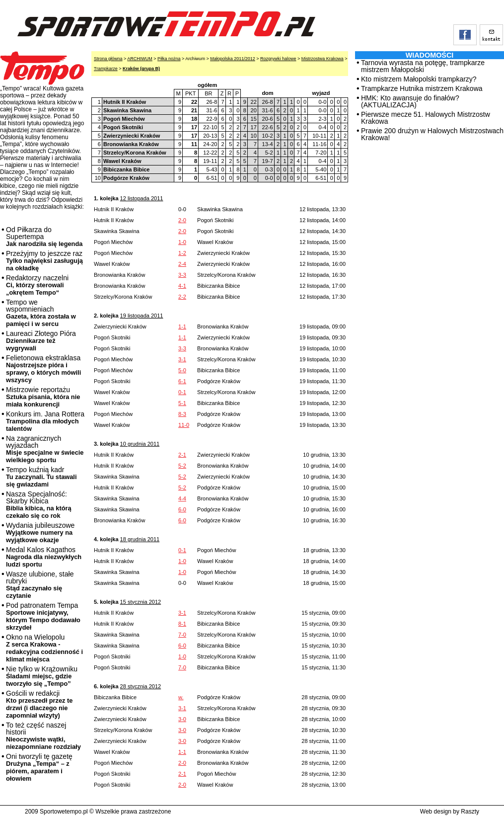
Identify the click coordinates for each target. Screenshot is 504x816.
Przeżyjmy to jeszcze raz (44, 261)
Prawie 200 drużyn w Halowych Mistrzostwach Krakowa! (432, 134)
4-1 (182, 286)
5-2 (182, 466)
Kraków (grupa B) (141, 69)
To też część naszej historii (43, 736)
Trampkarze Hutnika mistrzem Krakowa (422, 88)
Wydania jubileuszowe (40, 532)
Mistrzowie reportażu (43, 397)
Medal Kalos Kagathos (44, 557)
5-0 (182, 370)
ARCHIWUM (140, 59)
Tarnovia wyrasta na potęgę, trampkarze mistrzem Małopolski (423, 66)
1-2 (182, 253)
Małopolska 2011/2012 (233, 59)
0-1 (182, 392)
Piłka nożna (169, 59)
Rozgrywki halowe (278, 59)
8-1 (182, 624)
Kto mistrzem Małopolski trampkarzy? (419, 79)
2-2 (182, 297)
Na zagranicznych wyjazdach (45, 449)
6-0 (182, 509)
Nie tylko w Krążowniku (42, 676)
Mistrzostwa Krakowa (323, 59)
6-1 (182, 381)
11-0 (184, 425)
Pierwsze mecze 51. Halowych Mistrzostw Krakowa (426, 118)
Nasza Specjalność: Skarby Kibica (39, 505)
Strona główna (108, 59)
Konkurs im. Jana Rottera (45, 421)
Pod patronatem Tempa (43, 616)
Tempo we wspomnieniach (41, 313)
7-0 (182, 635)
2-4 (182, 264)
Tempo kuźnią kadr (41, 477)
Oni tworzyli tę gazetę (39, 767)
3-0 (182, 719)
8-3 (182, 414)
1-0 (182, 242)
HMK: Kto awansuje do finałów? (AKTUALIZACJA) (410, 101)
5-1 (182, 403)
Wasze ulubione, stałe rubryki (40, 585)
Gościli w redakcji (39, 704)
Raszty (470, 812)
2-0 (182, 220)
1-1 (182, 326)
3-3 (182, 275)
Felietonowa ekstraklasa (43, 369)
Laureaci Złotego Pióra (41, 341)
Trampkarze (106, 69)
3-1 (182, 359)
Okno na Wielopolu (44, 648)
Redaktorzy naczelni (37, 285)
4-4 (182, 498)
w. (181, 697)
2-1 (182, 455)
